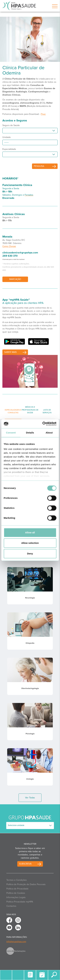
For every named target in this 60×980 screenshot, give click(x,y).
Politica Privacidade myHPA (20, 902)
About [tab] (49, 433)
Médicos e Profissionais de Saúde (30, 410)
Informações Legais (16, 897)
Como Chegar (9, 246)
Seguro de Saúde (11, 125)
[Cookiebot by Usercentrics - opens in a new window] (43, 424)
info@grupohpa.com (16, 942)
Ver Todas (30, 798)
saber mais (10, 352)
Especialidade (9, 149)
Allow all (30, 532)
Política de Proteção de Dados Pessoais (26, 884)
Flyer (43, 114)
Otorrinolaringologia (30, 688)
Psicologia (30, 734)
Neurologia (30, 598)
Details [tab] (30, 433)
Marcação (15, 279)
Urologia (30, 779)
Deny (30, 554)
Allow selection (30, 543)
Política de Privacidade (17, 889)
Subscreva (25, 864)
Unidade (7, 137)
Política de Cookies (16, 893)
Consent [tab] (11, 433)
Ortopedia (30, 643)
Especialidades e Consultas (13, 411)
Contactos (11, 906)
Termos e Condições (17, 880)
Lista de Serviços (47, 411)
